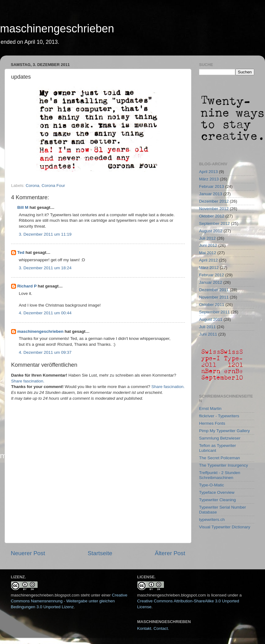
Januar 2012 (211, 282)
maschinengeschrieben (57, 29)
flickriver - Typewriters (219, 416)
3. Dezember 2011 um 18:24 (45, 268)
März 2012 (209, 268)
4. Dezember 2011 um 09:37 (45, 352)
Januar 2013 (211, 194)
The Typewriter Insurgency (224, 465)
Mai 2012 (208, 253)
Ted (21, 252)
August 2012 (211, 231)
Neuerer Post (28, 553)
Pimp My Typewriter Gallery (224, 431)
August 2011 (211, 319)
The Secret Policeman (220, 458)
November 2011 (214, 297)
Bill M (23, 207)
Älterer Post (170, 553)
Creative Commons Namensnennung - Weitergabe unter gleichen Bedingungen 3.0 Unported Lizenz (69, 601)
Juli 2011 (207, 327)
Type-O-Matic (212, 485)
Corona (32, 186)
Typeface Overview (217, 492)
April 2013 (208, 172)
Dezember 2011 (214, 290)
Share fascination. (28, 381)
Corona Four (53, 186)
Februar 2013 (212, 186)
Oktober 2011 (212, 305)
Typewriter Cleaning (217, 500)
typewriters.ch (212, 520)
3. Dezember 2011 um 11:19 (45, 234)
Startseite (100, 553)
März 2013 (209, 179)
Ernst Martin (210, 409)
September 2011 (214, 312)
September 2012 (214, 223)
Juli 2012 (207, 238)
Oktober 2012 (212, 216)
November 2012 (214, 209)
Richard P (27, 286)
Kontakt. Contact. (153, 628)
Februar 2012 (212, 275)
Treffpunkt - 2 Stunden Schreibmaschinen (220, 475)
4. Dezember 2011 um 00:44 (45, 313)
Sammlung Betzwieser (220, 438)
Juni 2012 (208, 245)
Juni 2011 (208, 334)
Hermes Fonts (212, 423)
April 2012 (208, 260)
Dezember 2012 (214, 201)
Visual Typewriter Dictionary (225, 527)
